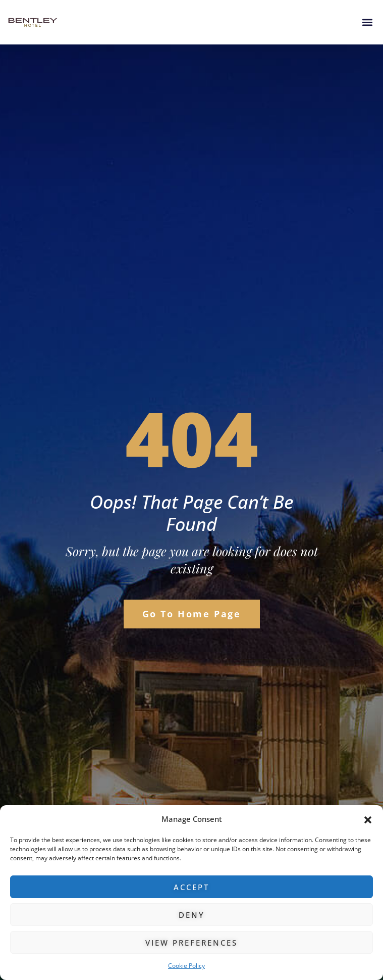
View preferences (191, 943)
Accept (191, 887)
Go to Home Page (192, 614)
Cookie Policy (186, 966)
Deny (192, 915)
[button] (368, 819)
